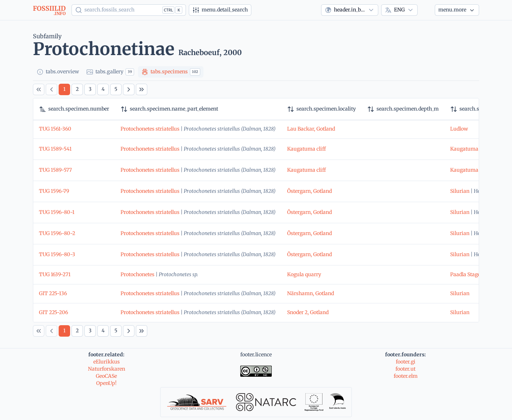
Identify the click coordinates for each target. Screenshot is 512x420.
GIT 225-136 (53, 293)
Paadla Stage (465, 274)
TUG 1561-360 (55, 129)
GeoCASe (106, 376)
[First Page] (39, 89)
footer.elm (406, 376)
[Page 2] (77, 89)
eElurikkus (107, 362)
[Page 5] (116, 89)
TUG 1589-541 (55, 149)
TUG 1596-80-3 (57, 254)
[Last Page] (142, 89)
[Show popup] (129, 10)
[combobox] (350, 10)
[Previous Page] (51, 89)
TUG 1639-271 (55, 274)
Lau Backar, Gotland (311, 129)
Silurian (460, 191)
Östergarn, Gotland (309, 191)
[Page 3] (90, 89)
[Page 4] (103, 89)
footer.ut (405, 369)
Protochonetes (137, 274)
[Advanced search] (220, 10)
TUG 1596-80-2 (57, 233)
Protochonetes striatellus (150, 129)
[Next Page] (129, 89)
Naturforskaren (107, 369)
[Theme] (426, 10)
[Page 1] (64, 89)
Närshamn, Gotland (311, 293)
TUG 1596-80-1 (57, 212)
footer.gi (406, 362)
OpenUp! (106, 383)
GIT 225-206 (53, 312)
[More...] (457, 10)
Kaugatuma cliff (306, 149)
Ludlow (459, 129)
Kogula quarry (304, 274)
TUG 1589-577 (55, 170)
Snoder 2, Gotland (308, 312)
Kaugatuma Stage (471, 149)
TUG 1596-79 (54, 191)
